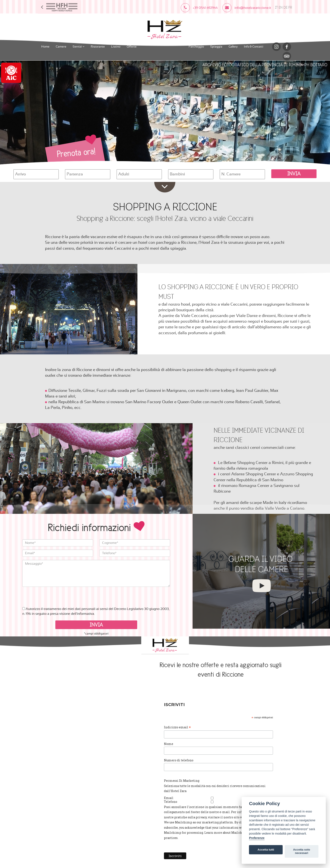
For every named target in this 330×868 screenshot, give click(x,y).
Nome (177, 743)
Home (45, 46)
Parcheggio (196, 46)
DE (285, 8)
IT (276, 8)
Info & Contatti (254, 46)
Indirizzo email (186, 727)
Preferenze (257, 838)
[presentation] (54, 595)
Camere (61, 46)
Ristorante (98, 46)
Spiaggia (216, 46)
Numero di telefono (187, 759)
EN (281, 8)
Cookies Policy (100, 687)
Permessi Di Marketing (190, 779)
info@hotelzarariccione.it (83, 682)
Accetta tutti (266, 850)
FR (290, 8)
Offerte (132, 46)
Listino (116, 46)
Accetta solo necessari (301, 851)
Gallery (233, 46)
